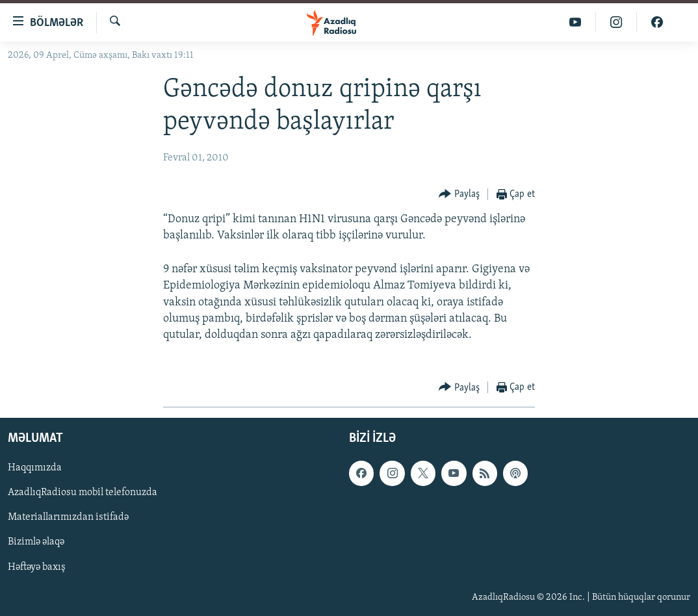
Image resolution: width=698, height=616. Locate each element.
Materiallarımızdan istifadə (68, 518)
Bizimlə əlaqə (36, 543)
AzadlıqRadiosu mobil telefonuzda (83, 493)
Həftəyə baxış (37, 567)
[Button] (459, 195)
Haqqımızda (35, 468)
